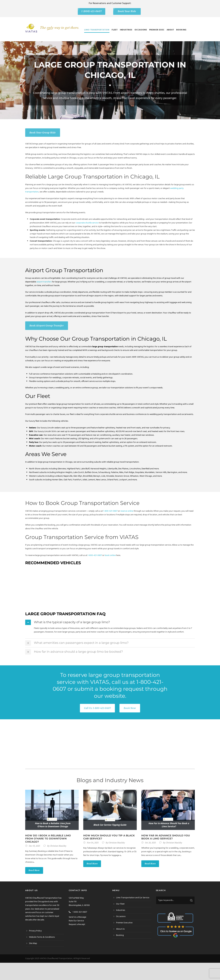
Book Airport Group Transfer (47, 326)
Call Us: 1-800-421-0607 (97, 708)
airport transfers (44, 282)
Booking (181, 30)
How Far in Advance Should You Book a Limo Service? (166, 837)
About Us (120, 929)
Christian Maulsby (58, 846)
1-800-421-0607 (110, 511)
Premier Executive (124, 923)
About (170, 30)
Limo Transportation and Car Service (133, 898)
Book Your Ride (127, 11)
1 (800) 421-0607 (92, 11)
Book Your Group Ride (43, 133)
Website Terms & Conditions (42, 937)
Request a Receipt (77, 924)
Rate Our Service (76, 921)
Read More (34, 870)
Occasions (141, 30)
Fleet (115, 30)
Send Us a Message (77, 917)
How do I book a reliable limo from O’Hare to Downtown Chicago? (48, 839)
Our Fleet (120, 904)
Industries (126, 30)
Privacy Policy (35, 931)
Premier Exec (157, 30)
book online (110, 555)
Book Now (130, 708)
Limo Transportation (97, 30)
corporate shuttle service (87, 223)
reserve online (127, 511)
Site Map (33, 943)
